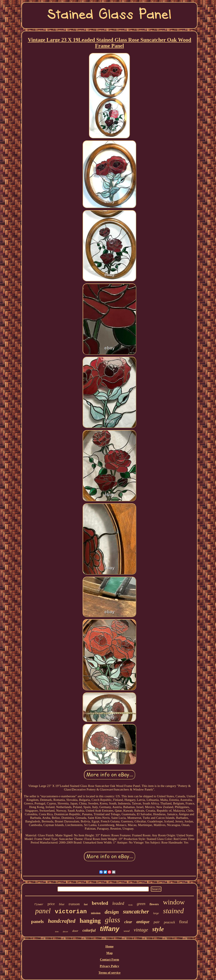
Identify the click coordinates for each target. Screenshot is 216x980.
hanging (90, 921)
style (158, 929)
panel (43, 911)
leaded (118, 903)
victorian (71, 912)
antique (143, 922)
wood (127, 931)
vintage (141, 930)
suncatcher (136, 912)
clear (128, 922)
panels (38, 921)
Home (109, 946)
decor (65, 931)
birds (130, 905)
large (156, 913)
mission (96, 913)
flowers (154, 904)
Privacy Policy (109, 966)
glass (112, 920)
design (112, 912)
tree (57, 931)
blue (62, 904)
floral (183, 922)
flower (39, 905)
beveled (100, 903)
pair (157, 922)
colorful (89, 930)
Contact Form (109, 960)
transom (74, 904)
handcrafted (62, 921)
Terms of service (109, 973)
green (141, 904)
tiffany (109, 929)
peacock (169, 922)
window (174, 902)
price (51, 904)
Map (109, 953)
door (75, 931)
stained (173, 911)
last (86, 904)
